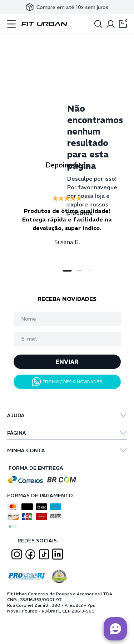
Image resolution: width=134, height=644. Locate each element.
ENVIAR (67, 362)
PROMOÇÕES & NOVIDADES (67, 382)
